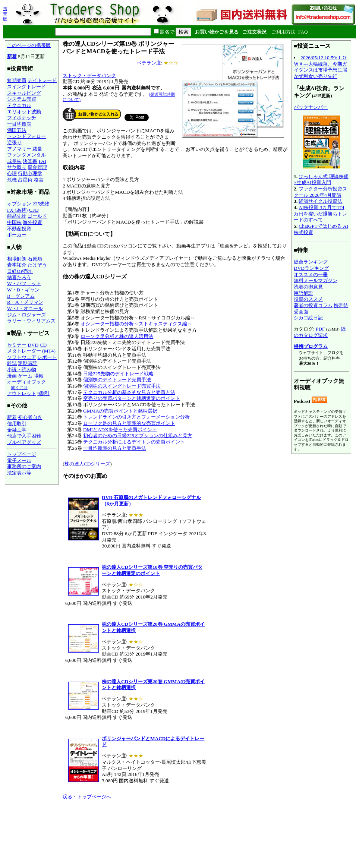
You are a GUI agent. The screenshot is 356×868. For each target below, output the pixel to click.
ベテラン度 (149, 63)
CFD (34, 210)
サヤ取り (17, 167)
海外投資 (32, 222)
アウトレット (22, 393)
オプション (19, 204)
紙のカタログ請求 (320, 332)
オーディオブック (26, 382)
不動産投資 (19, 229)
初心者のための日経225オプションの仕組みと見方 (138, 435)
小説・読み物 (22, 370)
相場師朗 (17, 259)
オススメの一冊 (311, 274)
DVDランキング (311, 268)
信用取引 (17, 424)
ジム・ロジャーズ (26, 315)
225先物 (41, 204)
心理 (12, 173)
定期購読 (28, 363)
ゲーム (25, 376)
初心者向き (30, 417)
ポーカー (17, 235)
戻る (67, 797)
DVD (33, 345)
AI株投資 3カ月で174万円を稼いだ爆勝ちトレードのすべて (320, 214)
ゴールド (37, 216)
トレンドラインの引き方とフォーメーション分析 (136, 417)
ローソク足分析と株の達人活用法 (117, 336)
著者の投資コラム (313, 305)
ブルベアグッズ (24, 442)
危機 (12, 180)
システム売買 (22, 99)
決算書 (30, 161)
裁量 (37, 149)
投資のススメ (308, 299)
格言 (39, 180)
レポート (47, 357)
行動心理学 (30, 173)
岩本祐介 (17, 265)
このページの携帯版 (29, 45)
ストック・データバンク (89, 75)
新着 (12, 56)
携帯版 (5, 14)
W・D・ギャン (23, 290)
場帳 (39, 376)
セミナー (17, 345)
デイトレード (42, 80)
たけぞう (37, 265)
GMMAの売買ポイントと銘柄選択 (120, 411)
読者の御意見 (308, 287)
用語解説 (303, 293)
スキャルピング (24, 93)
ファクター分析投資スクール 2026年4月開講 (320, 192)
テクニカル (19, 105)
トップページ (22, 454)
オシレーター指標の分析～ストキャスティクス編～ (136, 324)
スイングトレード (26, 87)
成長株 (14, 161)
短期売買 (17, 80)
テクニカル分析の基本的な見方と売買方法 (129, 392)
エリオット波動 (24, 112)
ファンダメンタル (26, 155)
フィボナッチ (22, 118)
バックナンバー (311, 107)
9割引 (43, 393)
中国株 (14, 222)
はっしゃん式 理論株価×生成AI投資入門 (321, 180)
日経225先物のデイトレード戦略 (118, 374)
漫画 (12, 376)
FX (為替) (17, 210)
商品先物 (17, 216)
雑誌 (12, 363)
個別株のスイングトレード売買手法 (122, 386)
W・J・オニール (25, 308)
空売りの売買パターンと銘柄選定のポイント (132, 398)
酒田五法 (17, 130)
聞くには (19, 388)
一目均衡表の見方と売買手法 (115, 448)
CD (43, 345)
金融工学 (17, 430)
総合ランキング (311, 262)
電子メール (19, 460)
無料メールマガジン (316, 280)
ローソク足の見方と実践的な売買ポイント (129, 423)
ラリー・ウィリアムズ (31, 321)
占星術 (25, 180)
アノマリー (19, 149)
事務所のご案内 (24, 466)
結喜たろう (19, 277)
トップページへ (94, 797)
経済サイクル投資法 (320, 201)
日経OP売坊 (20, 271)
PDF (320, 329)
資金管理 (37, 167)
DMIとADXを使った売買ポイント (120, 430)
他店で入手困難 (24, 436)
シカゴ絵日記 (308, 318)
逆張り (14, 143)
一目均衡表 (19, 124)
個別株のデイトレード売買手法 (117, 380)
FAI (43, 161)
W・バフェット (24, 283)
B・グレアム (21, 296)
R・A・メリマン (25, 302)
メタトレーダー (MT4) (31, 351)
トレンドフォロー (26, 136)
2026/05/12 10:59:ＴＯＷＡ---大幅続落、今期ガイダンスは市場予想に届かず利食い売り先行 (320, 67)
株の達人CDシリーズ (87, 464)
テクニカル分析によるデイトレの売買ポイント (134, 442)
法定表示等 (19, 473)
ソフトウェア (22, 357)
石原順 (35, 259)
